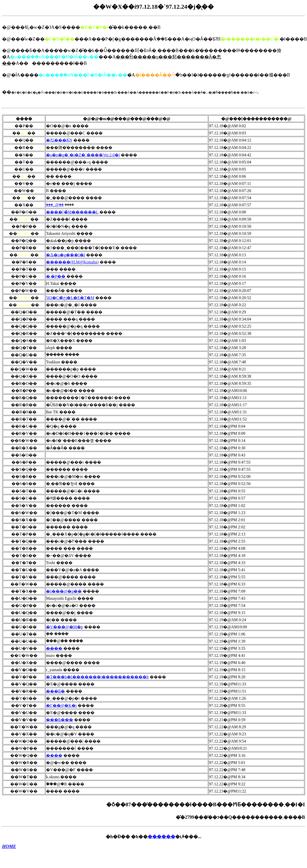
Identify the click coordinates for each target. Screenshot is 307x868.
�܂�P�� (56, 276)
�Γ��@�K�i (61, 705)
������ (161, 837)
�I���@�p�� (64, 591)
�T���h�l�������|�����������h (97, 677)
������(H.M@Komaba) (72, 262)
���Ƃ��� (60, 720)
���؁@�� (55, 205)
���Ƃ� (55, 691)
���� (54, 648)
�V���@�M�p (64, 627)
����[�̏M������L (72, 212)
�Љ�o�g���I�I (66, 255)
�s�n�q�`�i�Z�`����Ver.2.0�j (83, 155)
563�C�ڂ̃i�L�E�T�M (70, 298)
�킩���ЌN (59, 140)
